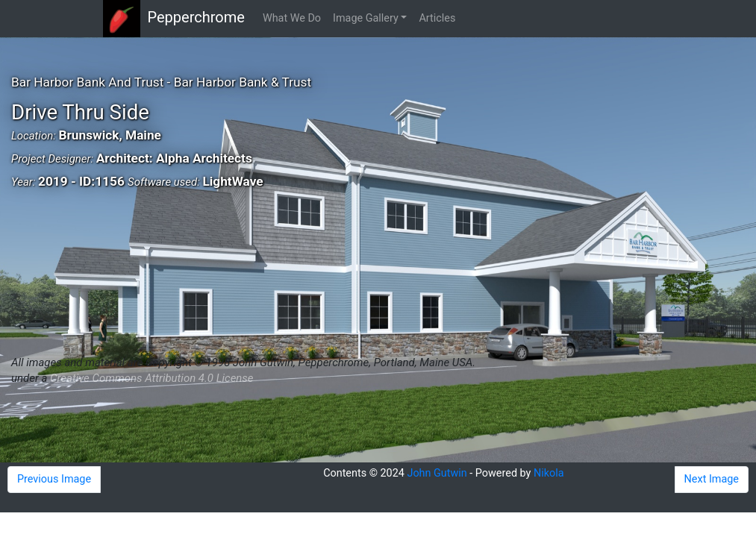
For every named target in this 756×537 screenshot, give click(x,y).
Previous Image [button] (54, 479)
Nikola (549, 473)
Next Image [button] (712, 479)
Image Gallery (366, 18)
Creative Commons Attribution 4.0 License (151, 378)
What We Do (292, 18)
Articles (437, 18)
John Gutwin (437, 473)
